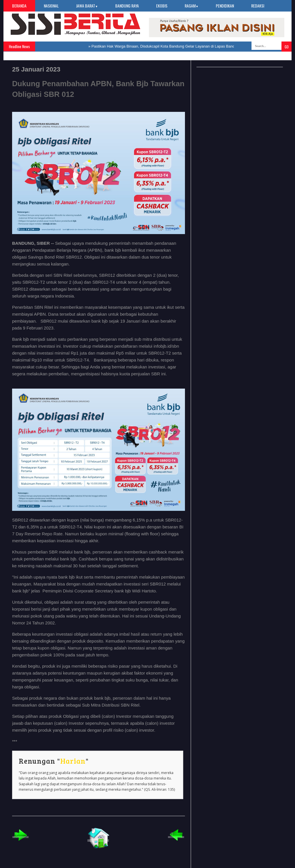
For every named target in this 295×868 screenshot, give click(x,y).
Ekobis (162, 6)
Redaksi (258, 6)
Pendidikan (225, 6)
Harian (73, 761)
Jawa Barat (87, 6)
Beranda (19, 6)
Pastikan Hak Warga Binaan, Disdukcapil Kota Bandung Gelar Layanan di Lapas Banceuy (167, 46)
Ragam (192, 6)
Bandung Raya (127, 6)
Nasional (51, 6)
